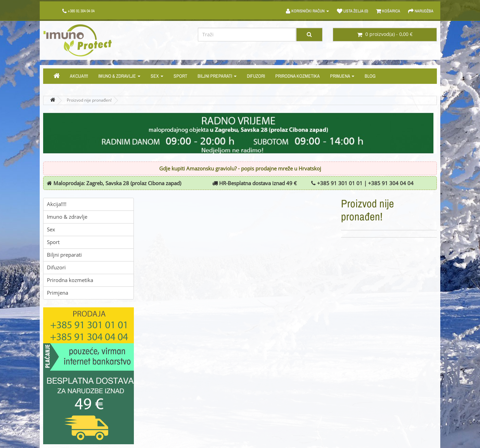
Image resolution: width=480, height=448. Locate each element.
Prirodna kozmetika (298, 76)
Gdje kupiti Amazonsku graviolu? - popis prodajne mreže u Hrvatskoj (240, 169)
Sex (157, 76)
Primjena (342, 76)
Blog (370, 76)
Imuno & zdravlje (119, 76)
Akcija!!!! (79, 76)
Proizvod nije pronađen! (89, 100)
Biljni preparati (217, 76)
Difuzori (256, 76)
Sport (180, 76)
